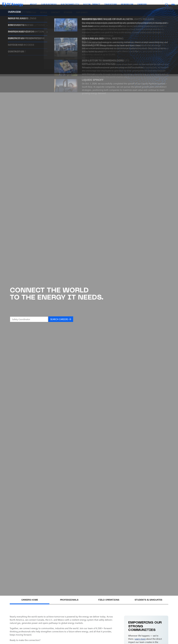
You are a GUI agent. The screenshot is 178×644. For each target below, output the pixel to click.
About (35, 5)
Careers (142, 5)
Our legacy (82, 13)
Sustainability (71, 5)
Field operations (109, 600)
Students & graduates (148, 600)
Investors (112, 5)
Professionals (69, 600)
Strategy (31, 13)
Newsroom (128, 5)
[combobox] (174, 5)
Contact (55, 13)
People (44, 13)
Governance (16, 13)
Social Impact (93, 5)
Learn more (140, 639)
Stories (68, 13)
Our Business (50, 5)
